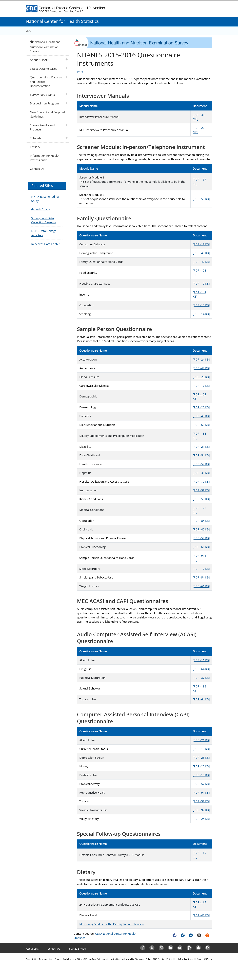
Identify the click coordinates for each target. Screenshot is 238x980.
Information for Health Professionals (45, 158)
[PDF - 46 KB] (201, 262)
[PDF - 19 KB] (201, 244)
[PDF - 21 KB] (201, 447)
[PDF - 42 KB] (201, 368)
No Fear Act (94, 959)
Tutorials (36, 138)
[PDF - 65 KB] (201, 425)
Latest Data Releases (44, 69)
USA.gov (208, 959)
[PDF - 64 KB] (201, 669)
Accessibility (32, 959)
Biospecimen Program (44, 103)
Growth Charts (41, 209)
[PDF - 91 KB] (201, 793)
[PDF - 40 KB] (201, 253)
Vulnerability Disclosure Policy (137, 959)
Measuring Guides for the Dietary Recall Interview (112, 924)
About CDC (32, 949)
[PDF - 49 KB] (201, 416)
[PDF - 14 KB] (201, 314)
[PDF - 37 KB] (201, 678)
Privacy (58, 959)
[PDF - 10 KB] (201, 284)
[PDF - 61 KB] (201, 547)
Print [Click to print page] (80, 72)
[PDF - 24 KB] (201, 359)
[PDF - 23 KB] (201, 758)
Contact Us (37, 169)
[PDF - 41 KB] (201, 915)
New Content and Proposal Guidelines (47, 114)
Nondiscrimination (111, 959)
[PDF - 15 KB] (201, 749)
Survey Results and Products (42, 127)
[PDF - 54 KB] (201, 455)
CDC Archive (159, 959)
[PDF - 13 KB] (201, 305)
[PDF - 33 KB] (201, 473)
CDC (28, 31)
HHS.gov (198, 959)
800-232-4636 (77, 949)
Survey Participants (42, 95)
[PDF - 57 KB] (201, 464)
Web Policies (69, 959)
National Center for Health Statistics (62, 21)
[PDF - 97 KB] (201, 810)
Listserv (35, 147)
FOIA (79, 959)
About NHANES (40, 60)
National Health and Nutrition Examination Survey (45, 46)
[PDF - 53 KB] (201, 499)
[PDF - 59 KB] (201, 490)
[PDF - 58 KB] (201, 199)
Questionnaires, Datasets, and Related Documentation (47, 82)
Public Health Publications (179, 959)
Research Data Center (46, 244)
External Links (46, 959)
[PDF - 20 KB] (201, 377)
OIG (85, 959)
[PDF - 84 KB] (201, 521)
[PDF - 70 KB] (201, 482)
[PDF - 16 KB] (201, 386)
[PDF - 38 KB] (201, 801)
